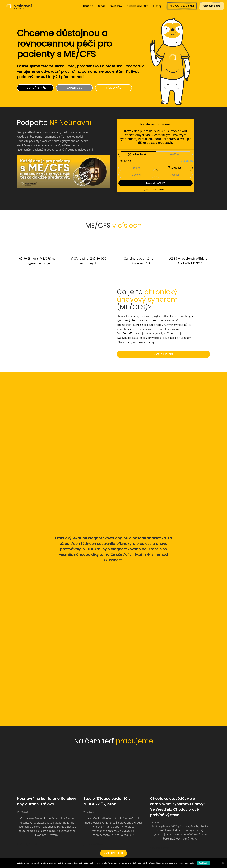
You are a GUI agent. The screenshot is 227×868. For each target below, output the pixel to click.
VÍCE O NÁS (114, 88)
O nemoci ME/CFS (137, 6)
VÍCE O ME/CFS (163, 354)
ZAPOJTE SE (74, 88)
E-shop (157, 6)
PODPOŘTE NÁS (212, 6)
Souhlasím (203, 863)
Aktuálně (88, 6)
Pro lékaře (116, 6)
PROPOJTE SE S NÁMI (182, 6)
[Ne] (223, 863)
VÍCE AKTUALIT (114, 853)
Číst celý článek (27, 844)
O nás (101, 6)
